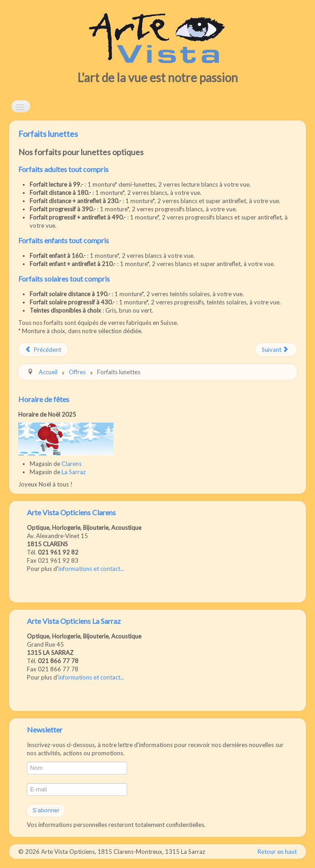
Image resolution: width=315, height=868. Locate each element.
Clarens (72, 464)
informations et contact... (91, 569)
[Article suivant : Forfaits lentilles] (276, 350)
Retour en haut (277, 852)
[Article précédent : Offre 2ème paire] (43, 350)
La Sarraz (74, 472)
